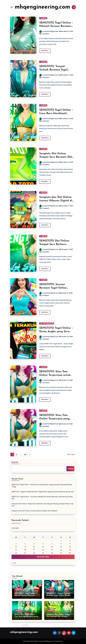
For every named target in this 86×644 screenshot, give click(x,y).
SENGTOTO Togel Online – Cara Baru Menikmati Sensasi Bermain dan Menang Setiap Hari (42, 498)
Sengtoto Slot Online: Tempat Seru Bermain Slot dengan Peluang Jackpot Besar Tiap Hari (42, 505)
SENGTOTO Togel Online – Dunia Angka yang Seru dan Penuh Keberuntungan (56, 331)
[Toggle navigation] (12, 7)
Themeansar (58, 641)
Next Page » (72, 454)
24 (25, 455)
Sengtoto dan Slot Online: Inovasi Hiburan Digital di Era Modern (56, 201)
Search (15, 462)
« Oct (14, 563)
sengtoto (43, 18)
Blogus (49, 641)
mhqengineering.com (42, 7)
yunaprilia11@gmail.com (49, 31)
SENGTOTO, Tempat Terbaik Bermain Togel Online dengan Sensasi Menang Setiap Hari (43, 492)
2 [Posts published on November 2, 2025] (70, 541)
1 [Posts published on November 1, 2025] (61, 541)
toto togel (15, 528)
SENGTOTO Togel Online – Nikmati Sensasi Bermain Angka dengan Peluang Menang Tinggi (42, 486)
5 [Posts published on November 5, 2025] (34, 544)
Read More (45, 51)
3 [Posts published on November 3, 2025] (16, 544)
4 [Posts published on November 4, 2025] (25, 544)
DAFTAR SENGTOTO (47, 323)
